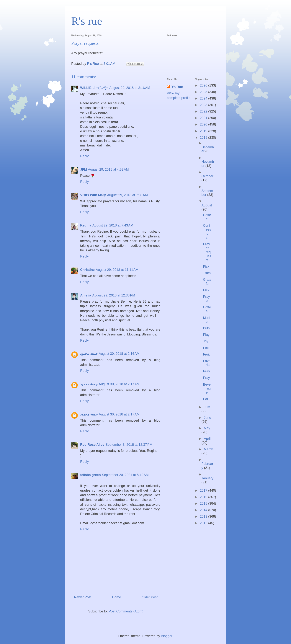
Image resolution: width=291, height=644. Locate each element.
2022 (204, 111)
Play (206, 335)
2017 (204, 490)
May (207, 428)
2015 (204, 503)
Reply (84, 156)
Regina (86, 225)
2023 (204, 105)
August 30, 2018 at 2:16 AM (119, 354)
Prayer (206, 299)
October (207, 176)
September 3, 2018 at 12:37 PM (129, 445)
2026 (204, 85)
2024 (204, 98)
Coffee (207, 217)
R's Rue (177, 87)
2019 (204, 131)
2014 (204, 510)
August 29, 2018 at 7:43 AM (113, 225)
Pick (206, 267)
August (207, 205)
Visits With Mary (93, 195)
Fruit (206, 354)
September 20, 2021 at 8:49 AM (125, 475)
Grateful (207, 282)
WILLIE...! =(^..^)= (94, 88)
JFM (84, 169)
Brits (206, 328)
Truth (207, 273)
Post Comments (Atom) (126, 611)
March (208, 449)
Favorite (207, 363)
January (207, 478)
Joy (206, 341)
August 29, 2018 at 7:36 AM (127, 195)
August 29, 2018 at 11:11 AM (117, 270)
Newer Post (83, 597)
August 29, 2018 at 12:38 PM (114, 295)
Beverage (207, 388)
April (207, 439)
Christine (87, 270)
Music (207, 320)
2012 (204, 523)
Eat (206, 399)
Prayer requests (207, 252)
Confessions (207, 232)
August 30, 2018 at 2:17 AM (119, 384)
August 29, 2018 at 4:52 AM (108, 169)
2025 (204, 92)
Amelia (86, 295)
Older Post (150, 597)
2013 (204, 516)
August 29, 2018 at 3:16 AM (130, 88)
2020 (204, 124)
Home (117, 597)
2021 (204, 118)
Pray (206, 371)
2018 (204, 138)
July (207, 407)
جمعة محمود (89, 354)
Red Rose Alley (92, 445)
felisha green (90, 475)
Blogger (167, 636)
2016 (204, 497)
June (207, 418)
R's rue (87, 21)
